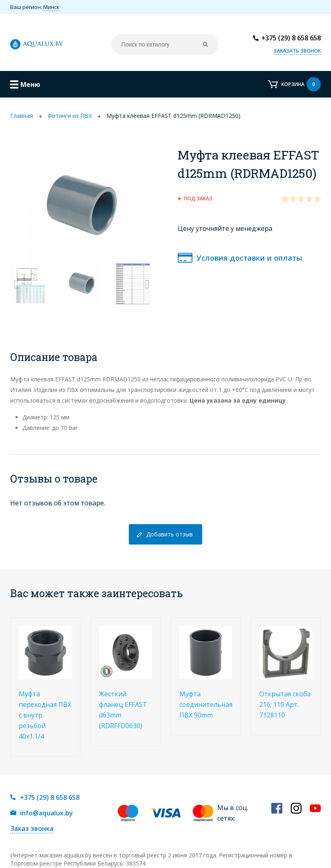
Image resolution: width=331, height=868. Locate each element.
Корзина (301, 84)
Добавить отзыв (170, 534)
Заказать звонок (297, 51)
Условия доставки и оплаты (249, 258)
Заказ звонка (32, 828)
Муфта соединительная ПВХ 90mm (206, 704)
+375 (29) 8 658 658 (291, 38)
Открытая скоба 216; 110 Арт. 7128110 (285, 704)
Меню (30, 84)
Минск (51, 7)
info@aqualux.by (46, 813)
